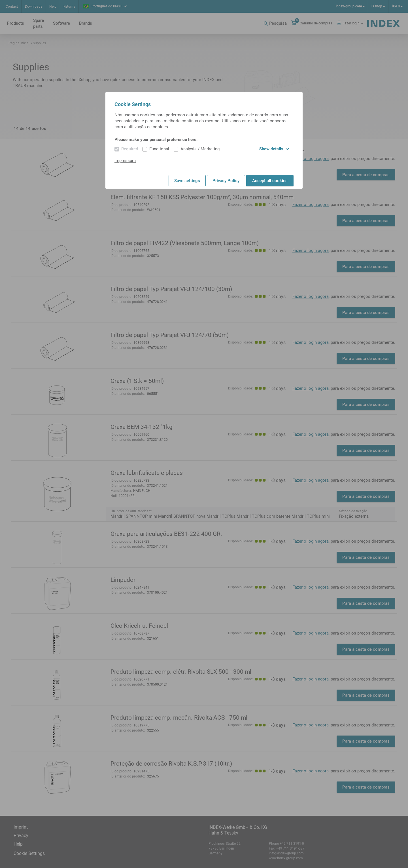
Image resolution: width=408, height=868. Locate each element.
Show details (274, 149)
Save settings (187, 181)
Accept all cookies (270, 181)
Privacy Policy (226, 181)
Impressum (125, 161)
